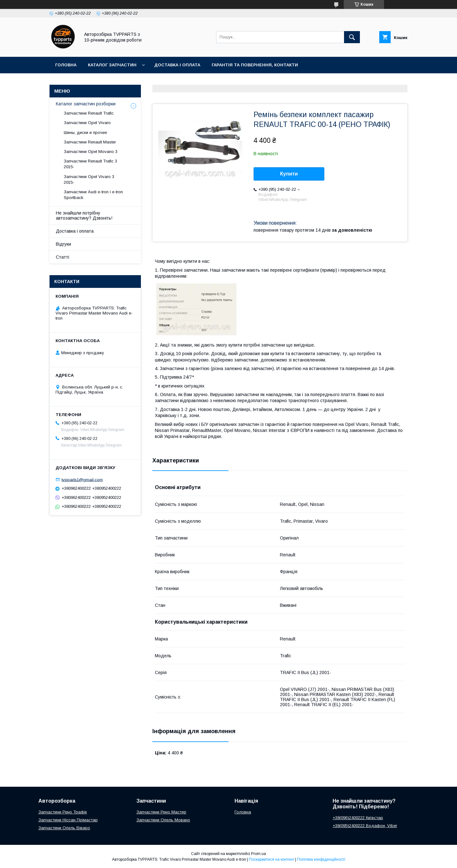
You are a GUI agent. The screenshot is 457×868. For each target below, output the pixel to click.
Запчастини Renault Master (90, 142)
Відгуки (63, 244)
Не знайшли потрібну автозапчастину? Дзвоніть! (84, 215)
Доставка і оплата (177, 65)
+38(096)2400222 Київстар (358, 818)
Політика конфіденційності (321, 859)
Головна (66, 65)
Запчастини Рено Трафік (63, 812)
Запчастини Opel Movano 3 (91, 152)
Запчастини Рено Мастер (161, 812)
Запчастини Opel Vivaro (87, 123)
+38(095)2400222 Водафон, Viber (365, 826)
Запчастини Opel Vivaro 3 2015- (89, 179)
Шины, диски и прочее (85, 133)
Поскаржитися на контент (272, 859)
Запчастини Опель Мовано (163, 820)
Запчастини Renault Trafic (89, 113)
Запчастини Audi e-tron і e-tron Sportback (93, 195)
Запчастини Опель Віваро (64, 828)
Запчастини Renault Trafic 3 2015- (90, 164)
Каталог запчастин (112, 65)
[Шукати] (352, 37)
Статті (63, 257)
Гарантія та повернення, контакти (255, 65)
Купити (289, 174)
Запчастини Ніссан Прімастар (68, 820)
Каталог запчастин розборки (86, 104)
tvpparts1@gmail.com (82, 479)
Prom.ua (258, 854)
